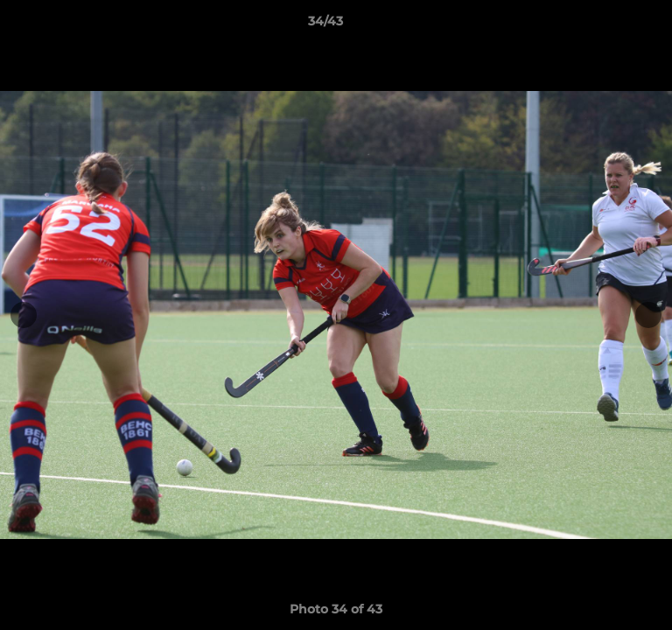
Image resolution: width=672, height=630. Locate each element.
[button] (609, 25)
